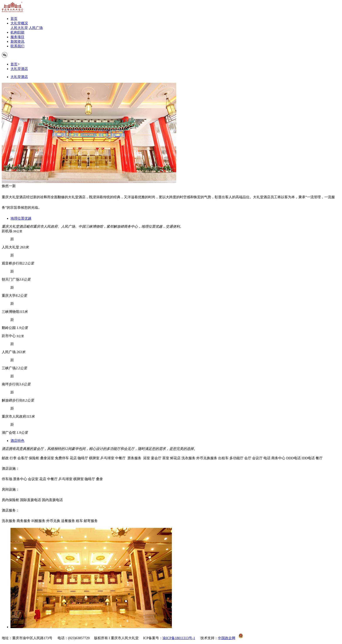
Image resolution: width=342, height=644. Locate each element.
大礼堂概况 (19, 23)
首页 (14, 19)
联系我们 (17, 46)
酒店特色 (17, 441)
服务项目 (17, 37)
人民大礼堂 (19, 28)
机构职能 (17, 32)
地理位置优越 (21, 218)
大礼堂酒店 (19, 69)
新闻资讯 (17, 42)
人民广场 (36, 28)
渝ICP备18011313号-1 (179, 638)
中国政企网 (227, 638)
